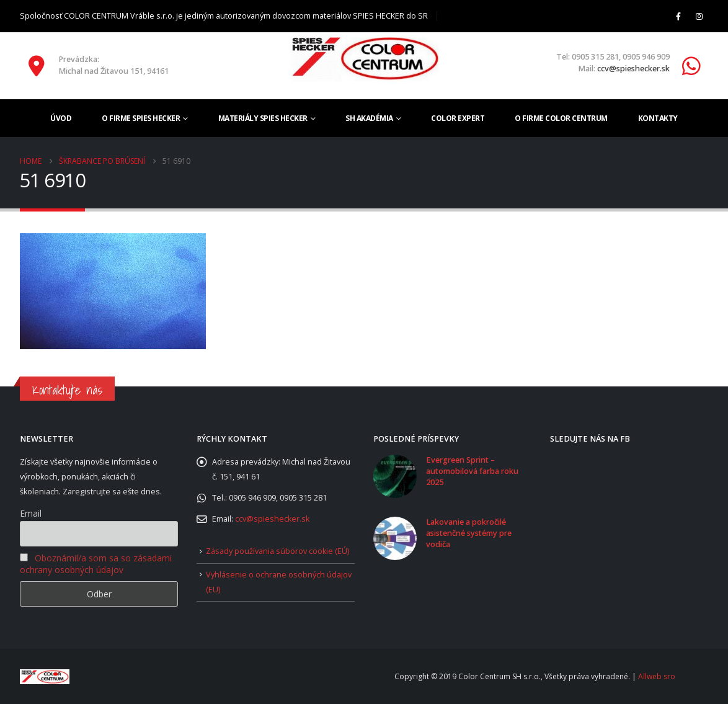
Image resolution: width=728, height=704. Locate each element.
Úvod (61, 118)
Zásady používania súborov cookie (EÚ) (277, 551)
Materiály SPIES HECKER (263, 118)
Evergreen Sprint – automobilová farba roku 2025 (472, 471)
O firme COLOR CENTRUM (561, 118)
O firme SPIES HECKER (141, 118)
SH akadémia (369, 118)
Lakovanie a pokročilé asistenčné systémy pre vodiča (469, 533)
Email (31, 513)
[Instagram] (699, 16)
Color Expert (458, 118)
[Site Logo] (364, 58)
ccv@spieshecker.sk (633, 69)
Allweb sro (657, 676)
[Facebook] (678, 16)
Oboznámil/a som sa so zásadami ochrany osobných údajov (96, 564)
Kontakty (658, 118)
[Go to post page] (395, 475)
